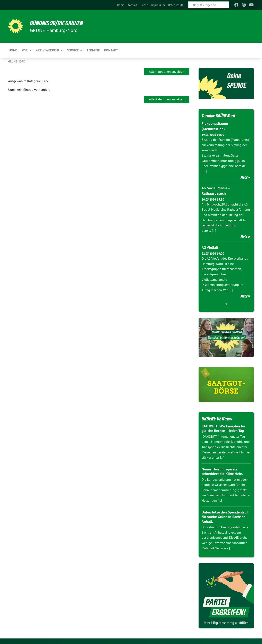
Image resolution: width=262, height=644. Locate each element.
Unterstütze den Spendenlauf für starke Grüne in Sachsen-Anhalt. (225, 516)
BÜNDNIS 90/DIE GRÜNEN (59, 23)
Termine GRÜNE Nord (220, 116)
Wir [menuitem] (25, 50)
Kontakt (132, 5)
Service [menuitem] (73, 50)
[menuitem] (121, 5)
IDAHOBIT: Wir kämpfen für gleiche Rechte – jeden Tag (223, 428)
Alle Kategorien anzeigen (167, 72)
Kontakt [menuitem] (111, 50)
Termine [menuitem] (93, 50)
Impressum (158, 5)
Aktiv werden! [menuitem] (47, 50)
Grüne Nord (17, 61)
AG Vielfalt (210, 247)
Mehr (244, 177)
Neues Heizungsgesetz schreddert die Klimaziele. (222, 471)
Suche (144, 5)
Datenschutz (176, 5)
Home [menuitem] (13, 50)
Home (121, 5)
